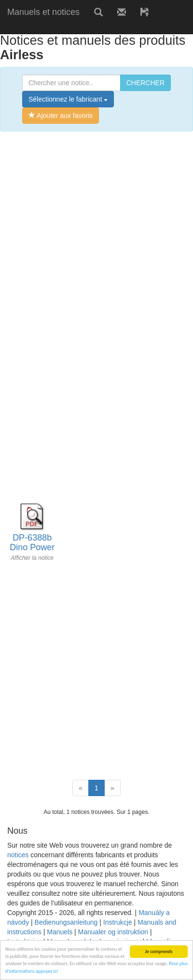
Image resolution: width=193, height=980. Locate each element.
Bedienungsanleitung (66, 922)
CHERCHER (145, 83)
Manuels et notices (43, 12)
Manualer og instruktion (113, 932)
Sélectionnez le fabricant (68, 99)
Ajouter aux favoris (61, 116)
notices (18, 855)
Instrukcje (118, 922)
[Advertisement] (96, 237)
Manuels (60, 932)
